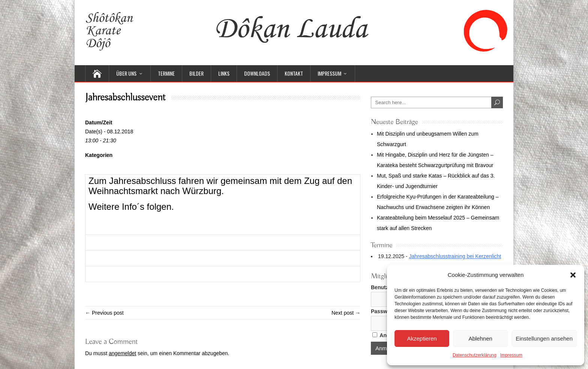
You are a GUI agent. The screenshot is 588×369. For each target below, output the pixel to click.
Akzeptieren (422, 338)
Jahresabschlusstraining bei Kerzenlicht (455, 256)
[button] (573, 275)
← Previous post (104, 313)
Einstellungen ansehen (544, 338)
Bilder (196, 73)
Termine (166, 73)
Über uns (126, 73)
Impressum (511, 355)
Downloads (257, 73)
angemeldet (122, 353)
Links (224, 73)
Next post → (346, 313)
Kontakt (294, 73)
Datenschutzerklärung (475, 355)
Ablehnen (480, 338)
